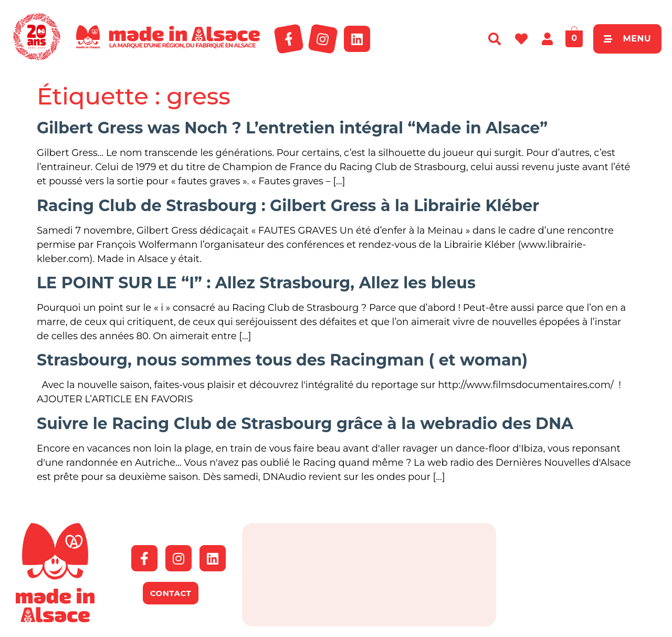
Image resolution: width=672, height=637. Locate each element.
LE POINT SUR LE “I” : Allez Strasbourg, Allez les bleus (256, 283)
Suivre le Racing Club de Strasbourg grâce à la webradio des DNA (305, 424)
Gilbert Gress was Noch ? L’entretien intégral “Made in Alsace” (292, 128)
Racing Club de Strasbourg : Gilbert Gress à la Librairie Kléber (288, 206)
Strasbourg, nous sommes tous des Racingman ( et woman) (282, 360)
